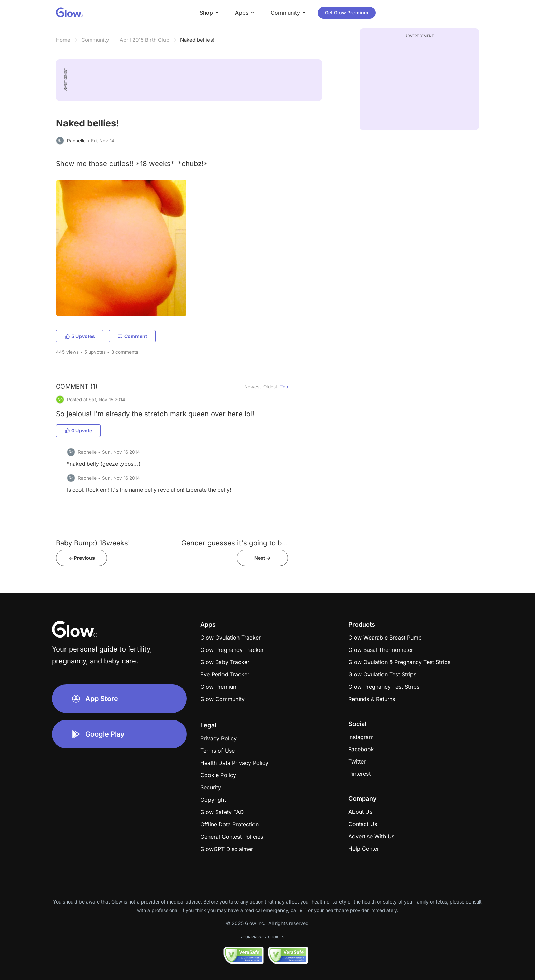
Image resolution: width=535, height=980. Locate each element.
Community (95, 40)
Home (63, 40)
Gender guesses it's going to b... (235, 543)
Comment (132, 336)
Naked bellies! (197, 40)
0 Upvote (78, 430)
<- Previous (82, 558)
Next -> (262, 558)
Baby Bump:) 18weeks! (93, 543)
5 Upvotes (80, 336)
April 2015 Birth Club (144, 40)
